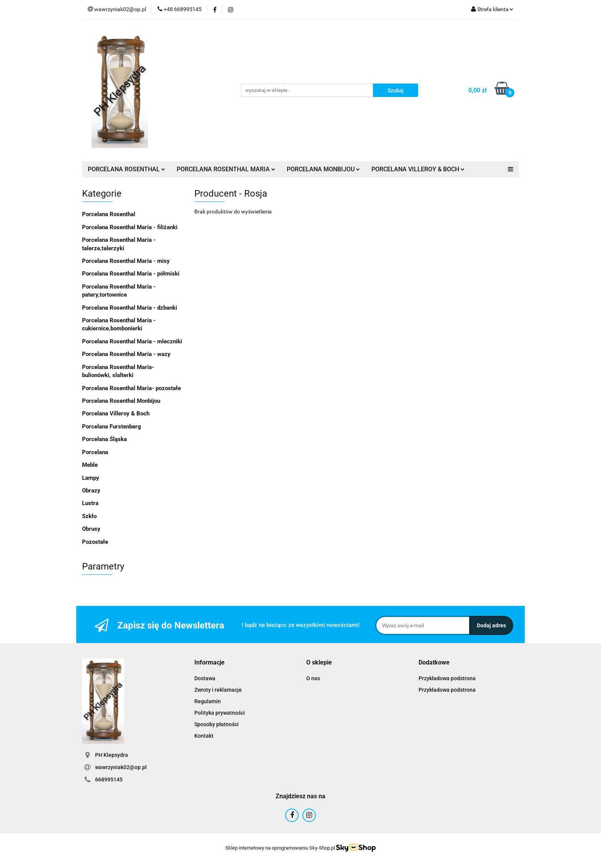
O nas (313, 678)
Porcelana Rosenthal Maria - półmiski (131, 274)
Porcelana (95, 452)
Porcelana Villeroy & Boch (116, 413)
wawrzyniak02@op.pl (121, 767)
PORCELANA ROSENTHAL (126, 169)
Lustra (90, 503)
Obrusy (91, 529)
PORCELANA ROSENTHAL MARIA (226, 169)
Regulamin (208, 701)
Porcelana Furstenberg (112, 427)
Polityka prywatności (220, 713)
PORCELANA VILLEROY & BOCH (418, 169)
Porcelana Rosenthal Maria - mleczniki (132, 341)
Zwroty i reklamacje (218, 690)
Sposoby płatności (217, 724)
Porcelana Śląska (104, 439)
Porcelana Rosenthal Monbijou (121, 401)
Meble (90, 465)
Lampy (91, 478)
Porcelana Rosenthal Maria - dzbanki (130, 308)
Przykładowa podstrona (447, 678)
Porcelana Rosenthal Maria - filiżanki (130, 227)
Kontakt (204, 736)
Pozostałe (95, 542)
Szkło (89, 516)
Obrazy (91, 491)
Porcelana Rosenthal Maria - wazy (126, 354)
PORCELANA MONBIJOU (323, 169)
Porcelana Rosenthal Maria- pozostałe (131, 388)
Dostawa (205, 678)
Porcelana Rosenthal (109, 214)
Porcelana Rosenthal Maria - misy (126, 261)
